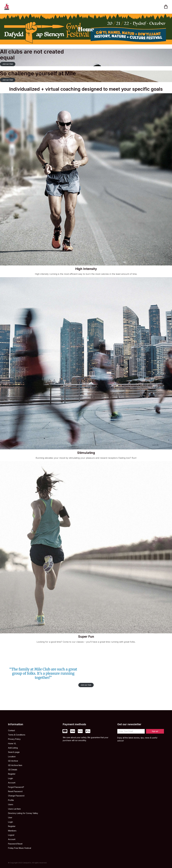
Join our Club (8, 64)
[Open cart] (166, 7)
